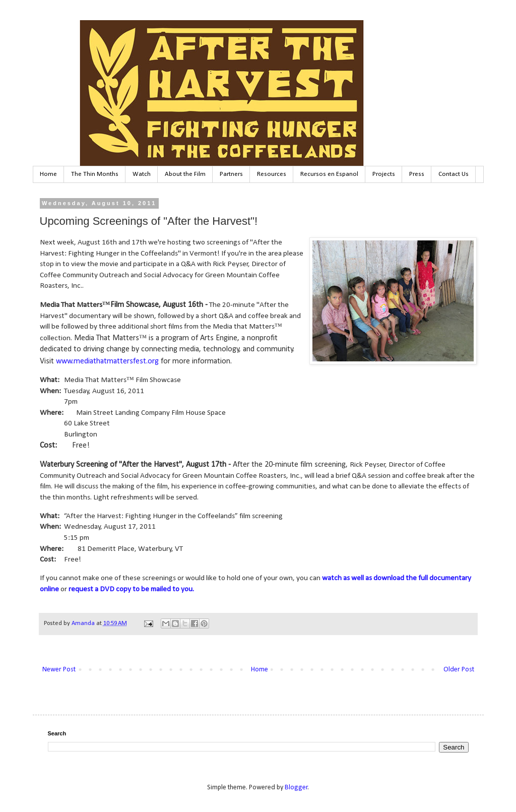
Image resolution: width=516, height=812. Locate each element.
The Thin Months (95, 174)
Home (48, 174)
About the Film (185, 174)
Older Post (459, 670)
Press (417, 174)
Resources (272, 174)
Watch (142, 174)
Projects (384, 174)
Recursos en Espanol (329, 174)
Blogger (296, 788)
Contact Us (454, 174)
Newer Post (59, 670)
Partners (231, 174)
